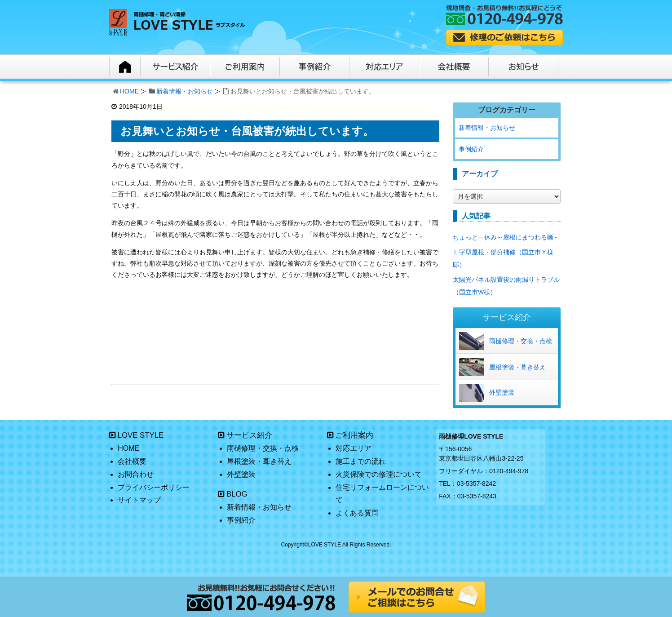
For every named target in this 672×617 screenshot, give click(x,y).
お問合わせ (136, 474)
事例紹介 (471, 149)
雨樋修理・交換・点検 (521, 341)
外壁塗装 (502, 392)
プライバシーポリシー (154, 487)
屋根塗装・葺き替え (517, 367)
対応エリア (354, 448)
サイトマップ (139, 500)
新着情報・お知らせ (185, 91)
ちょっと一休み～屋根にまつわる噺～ (506, 237)
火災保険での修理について (379, 474)
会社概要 (132, 461)
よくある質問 (357, 513)
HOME (129, 91)
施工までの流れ (361, 461)
